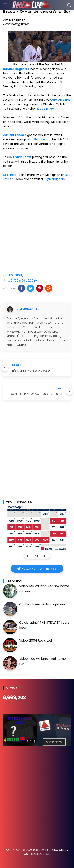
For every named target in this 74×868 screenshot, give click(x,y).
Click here (10, 175)
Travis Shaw (22, 157)
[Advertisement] (37, 228)
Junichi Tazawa (15, 135)
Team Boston (40, 854)
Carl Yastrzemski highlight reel (43, 604)
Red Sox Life (42, 850)
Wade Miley (45, 109)
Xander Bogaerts (16, 69)
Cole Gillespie (60, 100)
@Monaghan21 (56, 179)
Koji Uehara (36, 139)
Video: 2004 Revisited (35, 641)
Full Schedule (37, 556)
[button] (22, 288)
